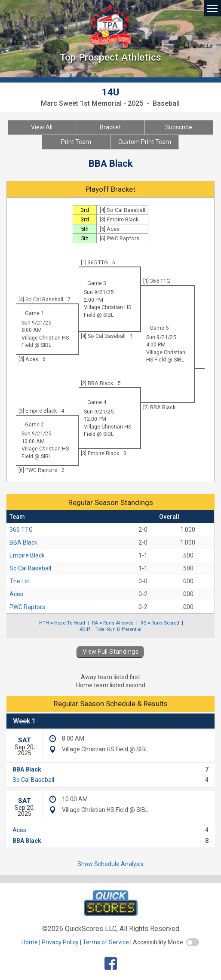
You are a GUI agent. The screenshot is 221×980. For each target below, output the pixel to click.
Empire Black (27, 555)
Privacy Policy (60, 942)
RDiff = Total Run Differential (110, 629)
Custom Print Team (145, 142)
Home (30, 942)
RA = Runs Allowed (113, 623)
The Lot (20, 581)
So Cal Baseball (30, 568)
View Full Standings (110, 652)
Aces (16, 594)
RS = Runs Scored (160, 623)
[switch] (193, 942)
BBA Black (23, 542)
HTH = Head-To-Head (62, 623)
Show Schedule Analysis (110, 864)
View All (42, 127)
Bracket (110, 127)
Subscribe (179, 127)
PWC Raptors (27, 607)
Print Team (76, 142)
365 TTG (21, 530)
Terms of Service (106, 942)
